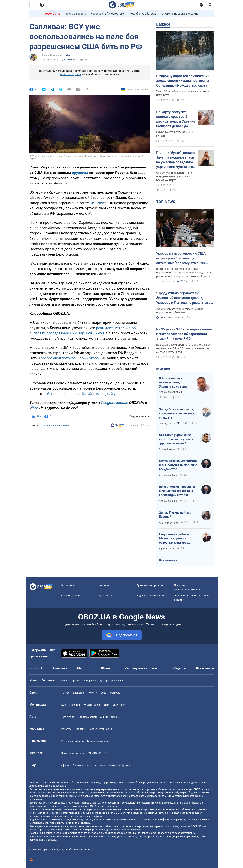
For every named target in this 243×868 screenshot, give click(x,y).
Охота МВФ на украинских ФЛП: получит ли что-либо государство (178, 465)
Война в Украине (76, 14)
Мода (102, 765)
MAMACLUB (94, 753)
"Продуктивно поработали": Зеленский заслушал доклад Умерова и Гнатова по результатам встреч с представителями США (185, 298)
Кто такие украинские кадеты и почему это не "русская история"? (177, 439)
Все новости (205, 668)
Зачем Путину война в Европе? (175, 515)
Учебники (75, 705)
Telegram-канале (114, 403)
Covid (107, 753)
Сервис (115, 717)
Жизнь (106, 668)
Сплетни (78, 765)
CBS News (98, 203)
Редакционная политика (55, 425)
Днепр (104, 681)
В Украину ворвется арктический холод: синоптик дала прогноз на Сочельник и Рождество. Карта (183, 81)
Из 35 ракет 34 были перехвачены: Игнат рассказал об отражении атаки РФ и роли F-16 (185, 334)
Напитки (80, 729)
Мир (80, 668)
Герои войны (53, 14)
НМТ (124, 705)
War (68, 55)
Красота (91, 765)
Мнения (163, 369)
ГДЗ (63, 705)
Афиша (65, 765)
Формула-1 (116, 693)
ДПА (107, 705)
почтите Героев (71, 74)
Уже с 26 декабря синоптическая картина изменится (182, 93)
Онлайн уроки (92, 705)
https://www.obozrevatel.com (156, 783)
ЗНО (115, 705)
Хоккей (93, 693)
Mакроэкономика (97, 741)
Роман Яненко (167, 449)
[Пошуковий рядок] (210, 5)
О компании (68, 585)
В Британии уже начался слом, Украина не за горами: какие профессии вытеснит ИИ (175, 383)
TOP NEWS (166, 202)
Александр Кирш (168, 475)
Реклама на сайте (72, 596)
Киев (64, 681)
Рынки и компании (72, 741)
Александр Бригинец (170, 392)
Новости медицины (73, 753)
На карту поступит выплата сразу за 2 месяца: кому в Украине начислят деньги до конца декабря (176, 119)
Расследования (136, 668)
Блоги (153, 668)
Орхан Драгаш (167, 424)
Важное (163, 24)
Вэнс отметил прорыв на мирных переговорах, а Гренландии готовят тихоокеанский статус (177, 491)
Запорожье (90, 681)
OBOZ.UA (199, 789)
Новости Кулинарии (100, 729)
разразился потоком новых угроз (70, 358)
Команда (104, 585)
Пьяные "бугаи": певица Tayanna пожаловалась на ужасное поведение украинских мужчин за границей (175, 160)
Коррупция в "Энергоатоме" (108, 14)
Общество (180, 668)
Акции (104, 717)
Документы (106, 596)
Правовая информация (150, 585)
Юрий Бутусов (167, 549)
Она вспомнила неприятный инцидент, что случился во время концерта (174, 176)
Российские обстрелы (143, 14)
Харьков (75, 681)
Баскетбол (79, 693)
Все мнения (167, 560)
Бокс (103, 693)
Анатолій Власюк (168, 523)
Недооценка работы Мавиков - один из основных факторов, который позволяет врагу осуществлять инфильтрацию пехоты (178, 539)
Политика (60, 668)
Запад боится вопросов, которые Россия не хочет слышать (177, 413)
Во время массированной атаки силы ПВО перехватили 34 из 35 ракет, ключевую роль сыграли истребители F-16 (184, 348)
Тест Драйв (68, 717)
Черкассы (117, 681)
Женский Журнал (119, 765)
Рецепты (66, 729)
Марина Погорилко (51, 55)
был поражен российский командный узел (84, 394)
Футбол (65, 693)
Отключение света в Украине (180, 14)
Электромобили (87, 717)
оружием (80, 173)
